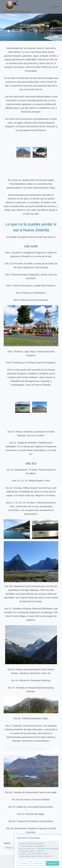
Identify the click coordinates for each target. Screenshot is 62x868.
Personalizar (23, 863)
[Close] (60, 836)
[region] (38, 851)
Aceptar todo (52, 863)
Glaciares (9, 848)
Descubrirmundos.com (17, 11)
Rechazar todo (38, 863)
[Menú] (55, 7)
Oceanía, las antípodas (46, 31)
